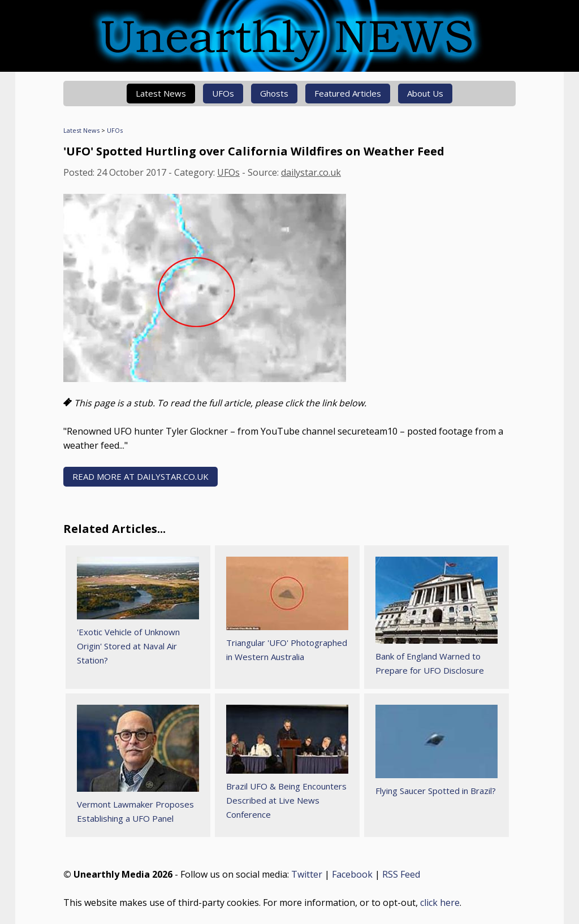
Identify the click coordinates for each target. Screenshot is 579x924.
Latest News (161, 93)
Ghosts (274, 93)
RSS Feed (401, 874)
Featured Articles (348, 93)
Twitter (307, 874)
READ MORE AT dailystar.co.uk (141, 476)
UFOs (223, 93)
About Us (425, 93)
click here (440, 903)
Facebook (352, 874)
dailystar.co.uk (311, 172)
